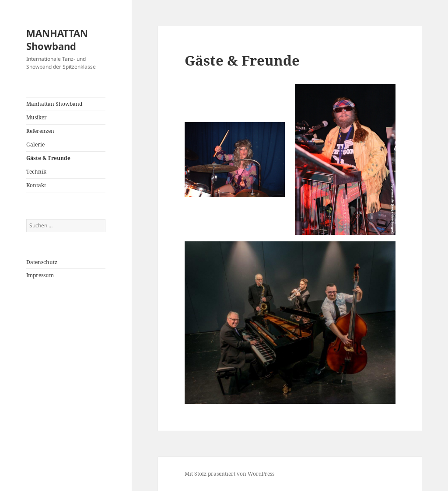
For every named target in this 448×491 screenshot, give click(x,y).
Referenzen (40, 131)
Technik (36, 172)
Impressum (40, 275)
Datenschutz (42, 262)
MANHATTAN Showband (57, 39)
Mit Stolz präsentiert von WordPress (229, 474)
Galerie (35, 145)
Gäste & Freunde (48, 158)
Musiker (37, 117)
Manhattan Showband (54, 104)
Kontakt (36, 185)
